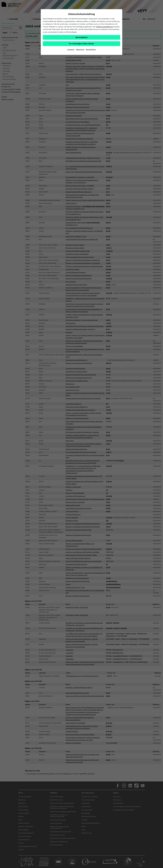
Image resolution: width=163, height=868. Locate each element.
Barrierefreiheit (91, 50)
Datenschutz (80, 50)
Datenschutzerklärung (105, 27)
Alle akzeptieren (81, 37)
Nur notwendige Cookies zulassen (82, 44)
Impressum (71, 50)
